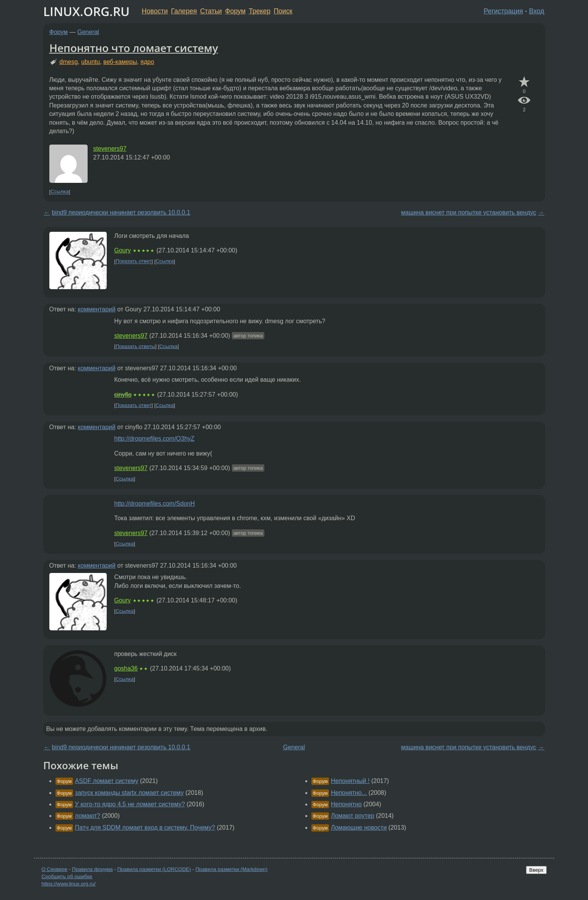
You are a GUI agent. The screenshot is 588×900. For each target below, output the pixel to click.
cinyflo (123, 395)
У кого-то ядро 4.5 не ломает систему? (130, 804)
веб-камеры (120, 62)
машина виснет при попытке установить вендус (468, 212)
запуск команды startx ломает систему (129, 793)
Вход (537, 11)
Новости (155, 11)
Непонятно (346, 804)
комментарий (97, 309)
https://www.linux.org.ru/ (69, 884)
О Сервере (55, 869)
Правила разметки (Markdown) (231, 869)
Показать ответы (135, 346)
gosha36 (126, 668)
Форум (235, 11)
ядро (147, 62)
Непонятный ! (350, 781)
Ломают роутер (353, 816)
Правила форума (92, 869)
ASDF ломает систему (107, 781)
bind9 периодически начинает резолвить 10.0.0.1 (121, 212)
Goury (123, 250)
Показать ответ (134, 261)
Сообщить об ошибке (67, 876)
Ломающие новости (359, 828)
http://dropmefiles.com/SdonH (155, 504)
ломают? (88, 816)
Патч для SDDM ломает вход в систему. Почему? (145, 828)
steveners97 (110, 149)
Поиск (283, 11)
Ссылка (59, 192)
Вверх (536, 870)
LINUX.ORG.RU (86, 11)
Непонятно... (349, 793)
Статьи (211, 11)
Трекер (260, 11)
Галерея (184, 11)
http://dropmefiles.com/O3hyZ (155, 439)
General (88, 32)
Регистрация (503, 11)
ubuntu (90, 62)
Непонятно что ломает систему (134, 48)
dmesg (68, 62)
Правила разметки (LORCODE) (154, 869)
